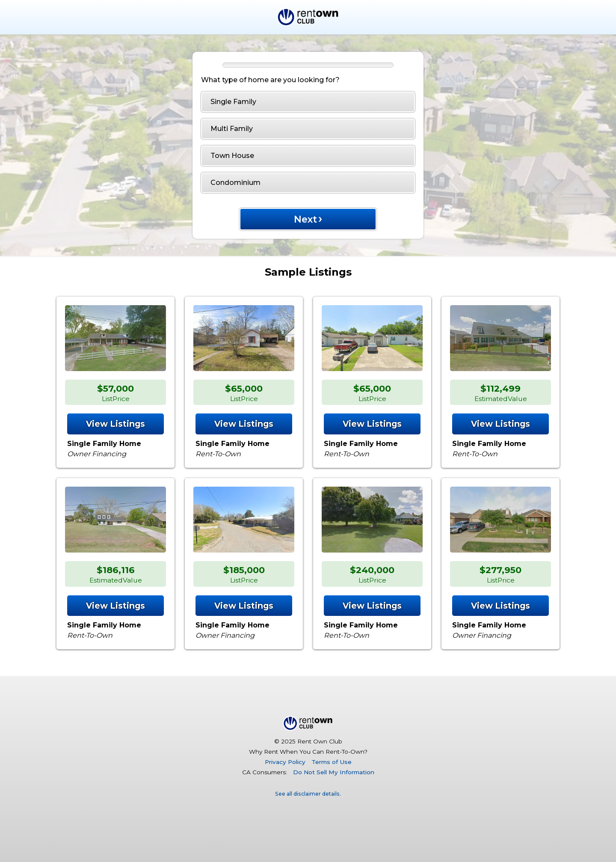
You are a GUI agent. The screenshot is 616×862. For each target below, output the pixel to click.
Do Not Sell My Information (334, 772)
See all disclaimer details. (308, 794)
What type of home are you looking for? (270, 80)
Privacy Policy (285, 762)
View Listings (115, 424)
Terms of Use (332, 762)
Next (308, 218)
